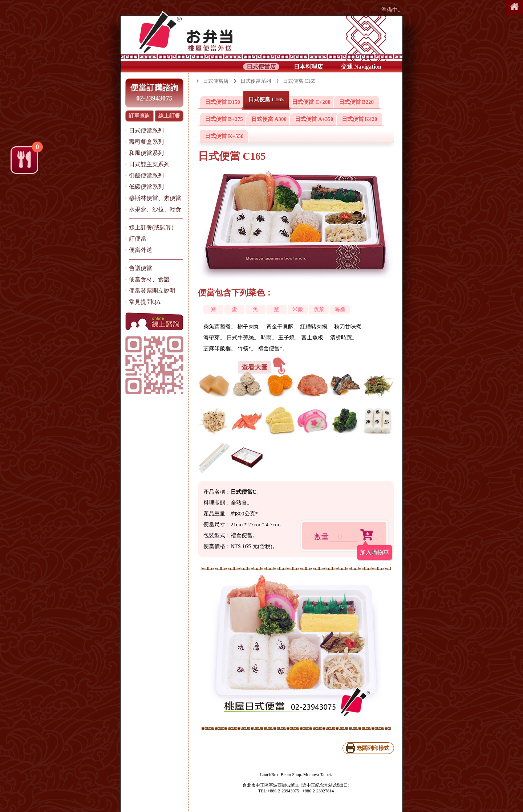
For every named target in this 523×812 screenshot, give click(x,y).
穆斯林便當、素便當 (155, 198)
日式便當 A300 (269, 119)
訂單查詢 (139, 116)
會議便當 (141, 268)
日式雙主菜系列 (149, 164)
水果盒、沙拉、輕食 (155, 209)
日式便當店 (261, 67)
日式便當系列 (146, 130)
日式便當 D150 (222, 102)
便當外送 (141, 250)
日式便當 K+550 (224, 136)
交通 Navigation (361, 67)
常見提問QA (145, 302)
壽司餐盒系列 (146, 142)
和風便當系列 (146, 153)
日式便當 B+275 (224, 119)
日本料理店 (308, 67)
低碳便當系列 (146, 187)
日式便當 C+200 (311, 102)
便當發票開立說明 (152, 291)
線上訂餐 (169, 116)
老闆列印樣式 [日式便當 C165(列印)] (373, 748)
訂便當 (138, 239)
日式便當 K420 (360, 119)
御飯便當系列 (146, 176)
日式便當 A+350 (314, 119)
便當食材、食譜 (149, 279)
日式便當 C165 (266, 99)
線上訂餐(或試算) (151, 227)
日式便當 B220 (356, 102)
